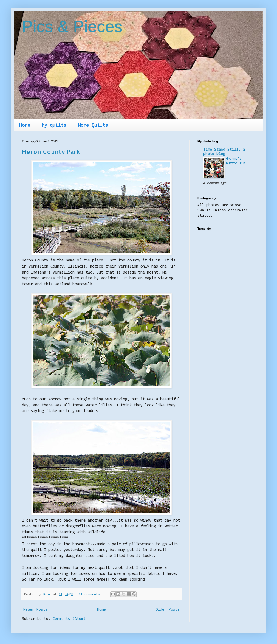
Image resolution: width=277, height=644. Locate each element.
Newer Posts (35, 610)
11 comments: (91, 594)
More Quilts (93, 125)
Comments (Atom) (69, 619)
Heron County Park (51, 151)
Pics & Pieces (72, 26)
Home (25, 125)
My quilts (54, 125)
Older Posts (168, 610)
